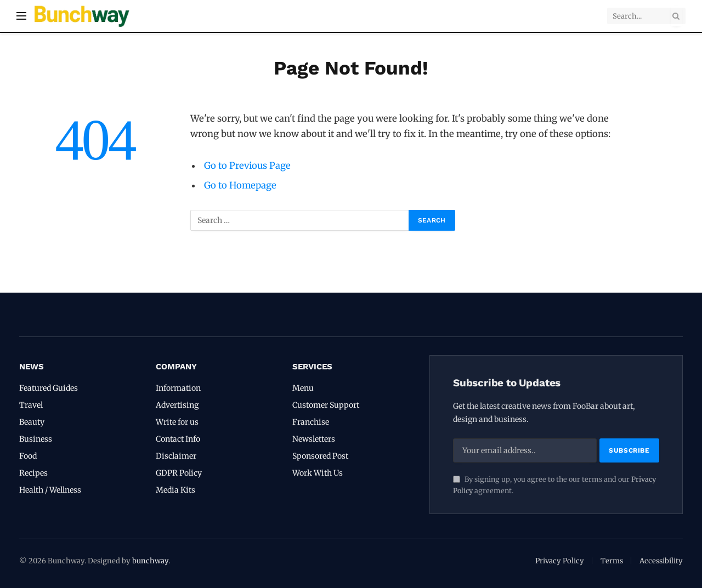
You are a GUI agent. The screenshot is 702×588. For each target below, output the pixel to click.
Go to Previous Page (247, 166)
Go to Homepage (240, 185)
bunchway (150, 561)
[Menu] (21, 16)
